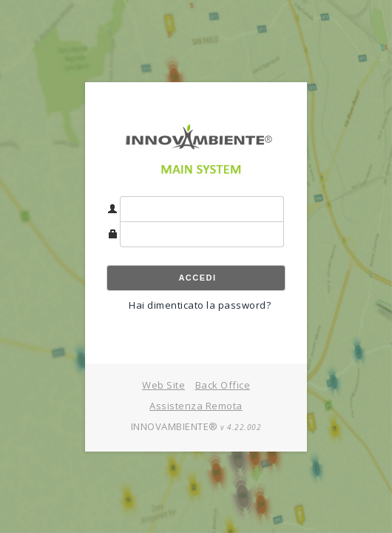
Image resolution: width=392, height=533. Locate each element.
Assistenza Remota (196, 406)
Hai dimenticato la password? (200, 305)
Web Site (163, 385)
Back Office (223, 385)
